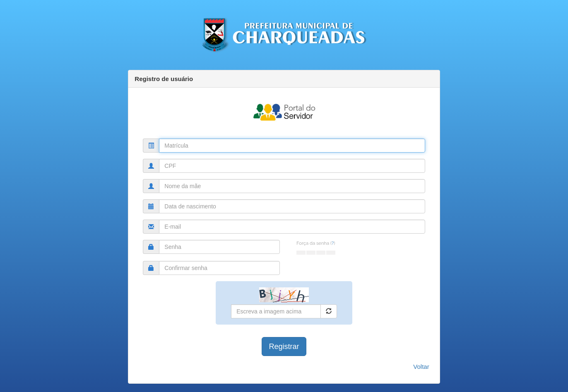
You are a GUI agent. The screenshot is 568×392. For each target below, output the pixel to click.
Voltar (421, 367)
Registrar (284, 347)
